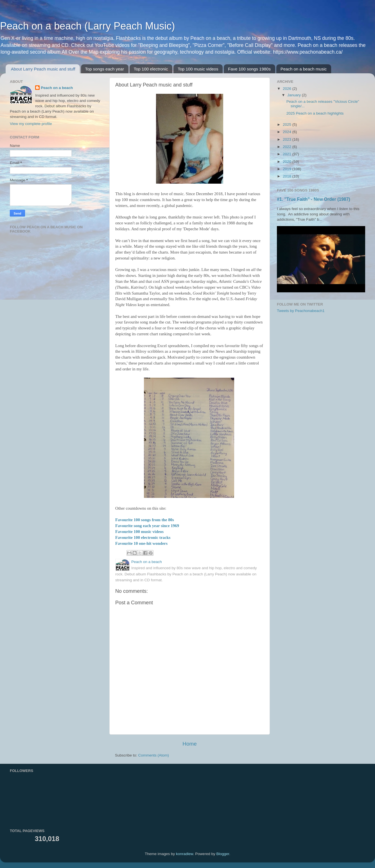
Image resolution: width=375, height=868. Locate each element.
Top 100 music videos (198, 69)
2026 (288, 89)
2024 (288, 132)
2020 (288, 162)
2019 (288, 169)
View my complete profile (31, 124)
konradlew (185, 854)
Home (189, 744)
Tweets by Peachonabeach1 (301, 311)
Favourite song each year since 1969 (147, 526)
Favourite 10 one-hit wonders (141, 543)
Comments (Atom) (154, 755)
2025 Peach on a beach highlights (315, 113)
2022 (288, 147)
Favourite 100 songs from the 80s (145, 520)
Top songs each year (105, 69)
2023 (288, 139)
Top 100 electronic (151, 69)
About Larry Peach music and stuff (43, 69)
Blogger (223, 854)
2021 (288, 154)
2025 (288, 125)
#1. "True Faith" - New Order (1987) (314, 199)
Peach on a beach (57, 88)
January (295, 95)
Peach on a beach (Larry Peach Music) (87, 26)
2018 (288, 176)
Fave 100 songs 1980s (249, 69)
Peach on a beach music (304, 69)
